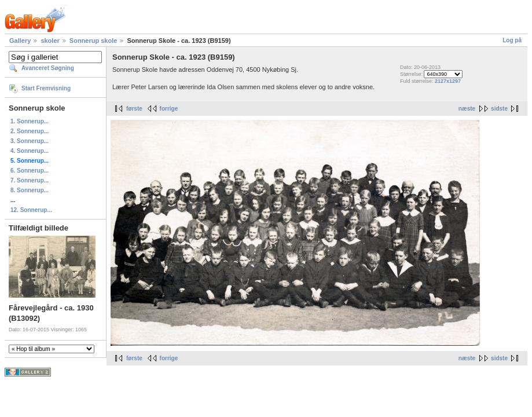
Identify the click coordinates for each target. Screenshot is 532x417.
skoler (50, 41)
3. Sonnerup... (30, 141)
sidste (499, 109)
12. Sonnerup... (31, 210)
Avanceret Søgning (48, 68)
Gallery (20, 41)
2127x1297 (448, 81)
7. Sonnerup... (30, 180)
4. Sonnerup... (30, 151)
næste (467, 109)
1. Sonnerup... (30, 121)
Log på (512, 40)
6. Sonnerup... (30, 171)
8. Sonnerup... (30, 190)
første (134, 109)
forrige (169, 109)
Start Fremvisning (46, 88)
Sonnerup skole (93, 41)
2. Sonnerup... (30, 131)
